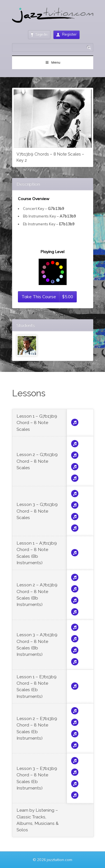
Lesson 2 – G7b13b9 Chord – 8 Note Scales (37, 461)
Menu (53, 62)
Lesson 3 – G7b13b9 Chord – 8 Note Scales (37, 511)
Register (66, 34)
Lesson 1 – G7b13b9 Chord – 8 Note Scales (37, 423)
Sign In (39, 34)
